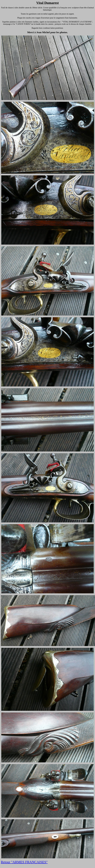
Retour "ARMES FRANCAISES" (24, 862)
